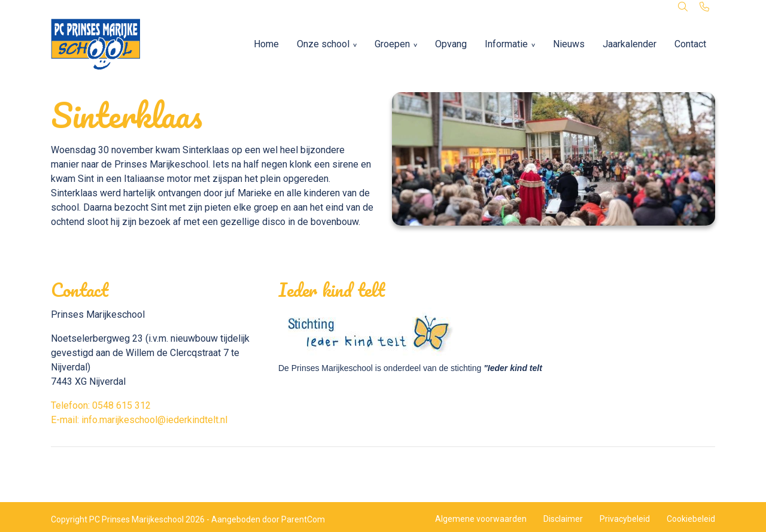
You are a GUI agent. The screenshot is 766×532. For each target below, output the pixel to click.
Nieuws (569, 44)
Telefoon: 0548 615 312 (101, 405)
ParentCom (303, 519)
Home (266, 44)
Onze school (323, 44)
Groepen (392, 44)
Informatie (506, 44)
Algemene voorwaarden (481, 519)
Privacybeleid (625, 519)
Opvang (451, 44)
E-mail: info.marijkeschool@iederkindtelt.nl (139, 420)
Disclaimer (563, 519)
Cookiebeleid (691, 519)
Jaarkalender (630, 44)
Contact (690, 44)
